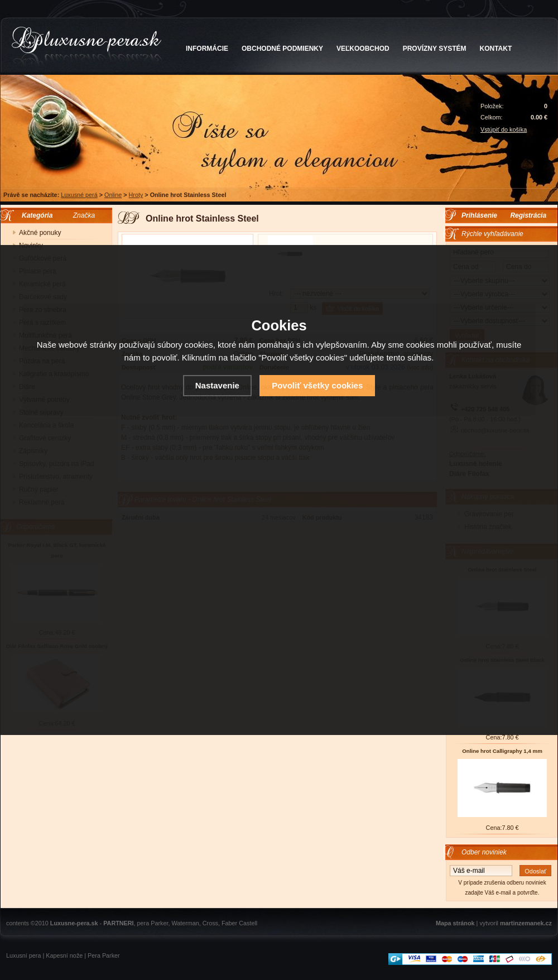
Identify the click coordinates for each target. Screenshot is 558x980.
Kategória (34, 215)
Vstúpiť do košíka (504, 129)
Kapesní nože (64, 955)
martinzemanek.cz (526, 923)
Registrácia (528, 215)
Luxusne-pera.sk (74, 923)
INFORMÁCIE (207, 49)
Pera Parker (104, 955)
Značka (84, 215)
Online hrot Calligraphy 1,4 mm (502, 751)
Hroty (136, 195)
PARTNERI (118, 923)
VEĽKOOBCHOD (363, 49)
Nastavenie (217, 385)
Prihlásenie (479, 215)
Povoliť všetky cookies (317, 385)
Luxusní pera (23, 955)
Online (113, 195)
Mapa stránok (455, 923)
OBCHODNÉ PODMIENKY (282, 49)
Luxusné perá (79, 195)
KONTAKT (496, 49)
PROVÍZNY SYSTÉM (435, 49)
